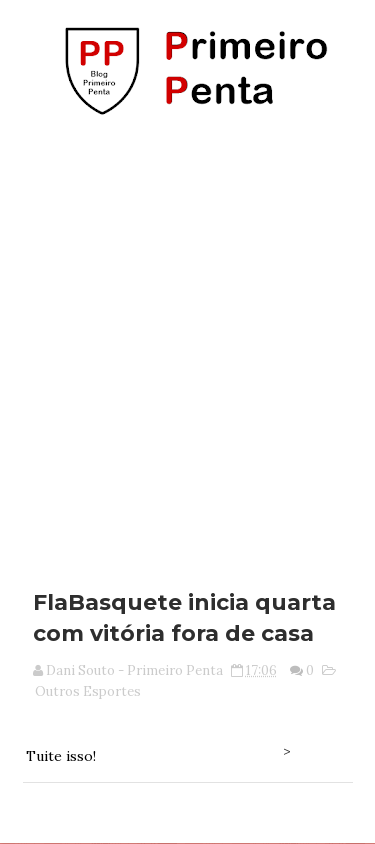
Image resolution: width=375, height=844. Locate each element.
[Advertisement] (187, 345)
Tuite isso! (61, 756)
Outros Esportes (88, 691)
